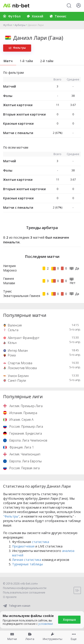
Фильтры (17, 48)
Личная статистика (27, 560)
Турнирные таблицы (27, 564)
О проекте (10, 597)
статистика (40, 542)
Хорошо (69, 620)
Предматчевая (23, 546)
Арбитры (20, 25)
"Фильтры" (11, 516)
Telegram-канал (17, 606)
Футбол (8, 25)
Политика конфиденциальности (25, 588)
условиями (46, 624)
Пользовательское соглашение (24, 592)
